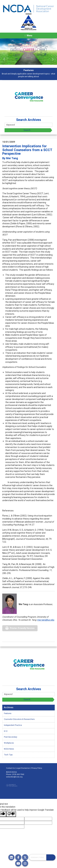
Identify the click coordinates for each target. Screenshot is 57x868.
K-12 (6, 731)
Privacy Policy (37, 768)
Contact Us (10, 768)
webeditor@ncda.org (14, 777)
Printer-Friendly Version (22, 628)
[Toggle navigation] (28, 36)
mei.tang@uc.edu (46, 620)
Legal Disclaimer (23, 768)
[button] (4, 59)
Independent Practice (13, 725)
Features (8, 713)
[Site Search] (38, 857)
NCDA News (9, 749)
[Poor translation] (11, 814)
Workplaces (9, 743)
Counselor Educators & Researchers (19, 719)
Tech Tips (8, 755)
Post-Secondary (11, 737)
